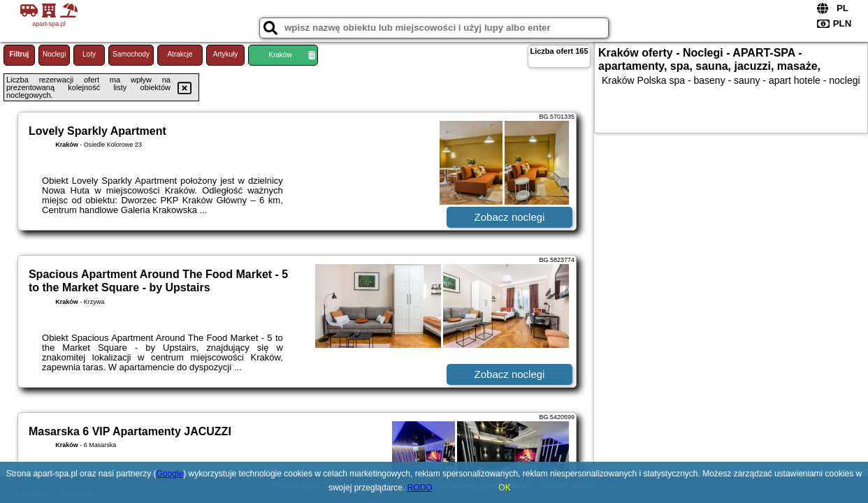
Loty (89, 54)
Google (170, 474)
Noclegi (54, 54)
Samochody (131, 54)
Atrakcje (180, 54)
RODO (420, 488)
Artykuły (226, 54)
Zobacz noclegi (510, 217)
